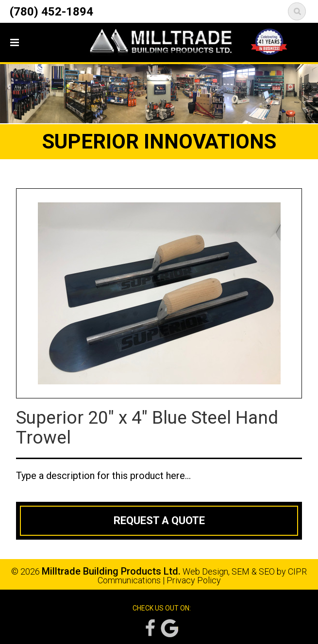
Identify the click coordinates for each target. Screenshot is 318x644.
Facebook (150, 628)
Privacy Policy (194, 580)
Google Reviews (169, 628)
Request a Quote (159, 520)
